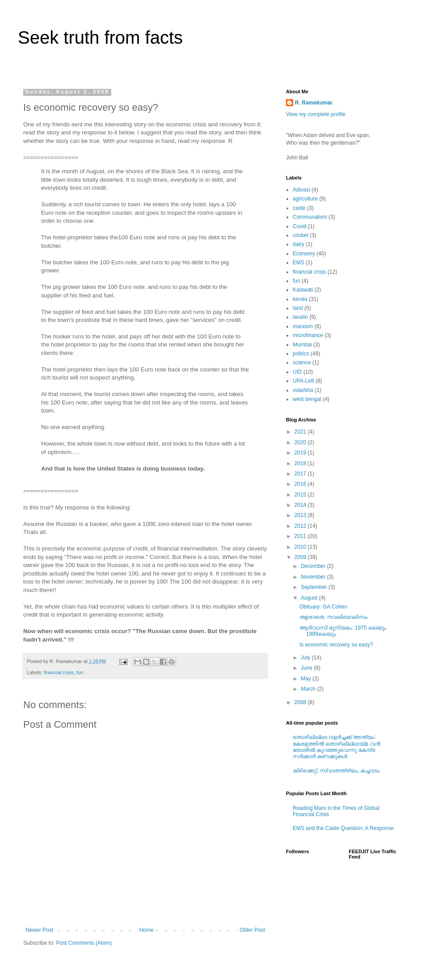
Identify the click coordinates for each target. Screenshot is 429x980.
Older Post (252, 930)
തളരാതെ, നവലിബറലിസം (333, 617)
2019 (301, 453)
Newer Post (39, 930)
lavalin (300, 317)
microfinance (308, 335)
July (306, 658)
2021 (301, 432)
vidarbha (303, 390)
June (307, 668)
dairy (299, 244)
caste (299, 208)
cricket (301, 235)
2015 (301, 495)
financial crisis (59, 672)
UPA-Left (303, 381)
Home (147, 930)
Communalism (310, 217)
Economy (304, 254)
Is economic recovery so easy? (336, 645)
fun (80, 672)
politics (301, 354)
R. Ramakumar (314, 103)
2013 (301, 515)
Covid (300, 226)
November (314, 577)
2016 (301, 484)
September (315, 587)
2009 (301, 557)
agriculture (305, 199)
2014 (301, 505)
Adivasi (301, 190)
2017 (301, 474)
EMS (299, 263)
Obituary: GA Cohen (323, 607)
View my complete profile (316, 114)
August (310, 598)
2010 (301, 547)
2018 (301, 463)
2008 (301, 702)
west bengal (307, 399)
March (309, 689)
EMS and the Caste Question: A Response (343, 828)
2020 (301, 442)
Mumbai (302, 345)
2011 (301, 536)
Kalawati (303, 290)
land (298, 308)
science (302, 363)
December (314, 566)
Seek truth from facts (100, 38)
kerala (300, 299)
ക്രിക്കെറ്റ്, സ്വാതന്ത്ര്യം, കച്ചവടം (336, 771)
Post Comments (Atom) (84, 943)
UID (297, 372)
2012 (301, 526)
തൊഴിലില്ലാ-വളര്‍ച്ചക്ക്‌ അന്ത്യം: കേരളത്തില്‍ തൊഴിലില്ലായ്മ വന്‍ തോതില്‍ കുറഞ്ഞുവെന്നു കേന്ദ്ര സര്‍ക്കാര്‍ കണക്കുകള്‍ (336, 747)
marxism (303, 326)
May (307, 679)
